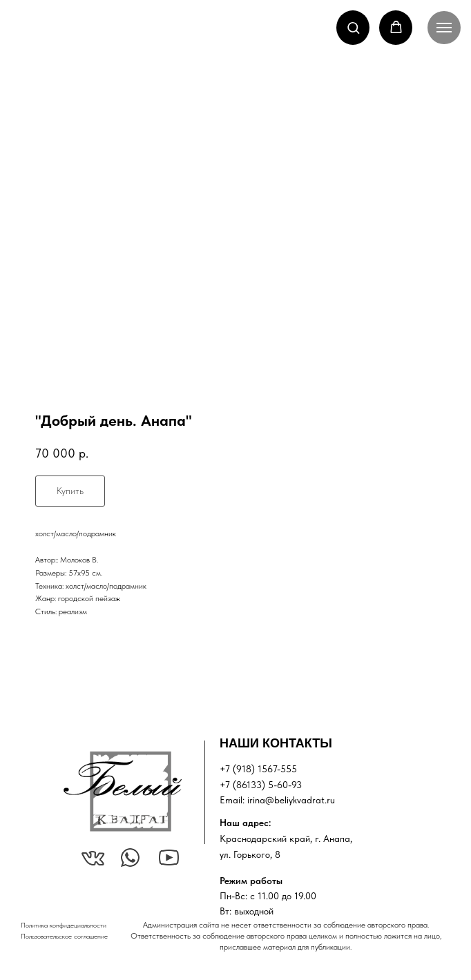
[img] (122, 791)
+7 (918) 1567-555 (258, 769)
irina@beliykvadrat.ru (291, 800)
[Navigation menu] (444, 28)
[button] (353, 27)
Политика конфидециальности (64, 925)
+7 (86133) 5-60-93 (261, 785)
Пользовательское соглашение (64, 936)
